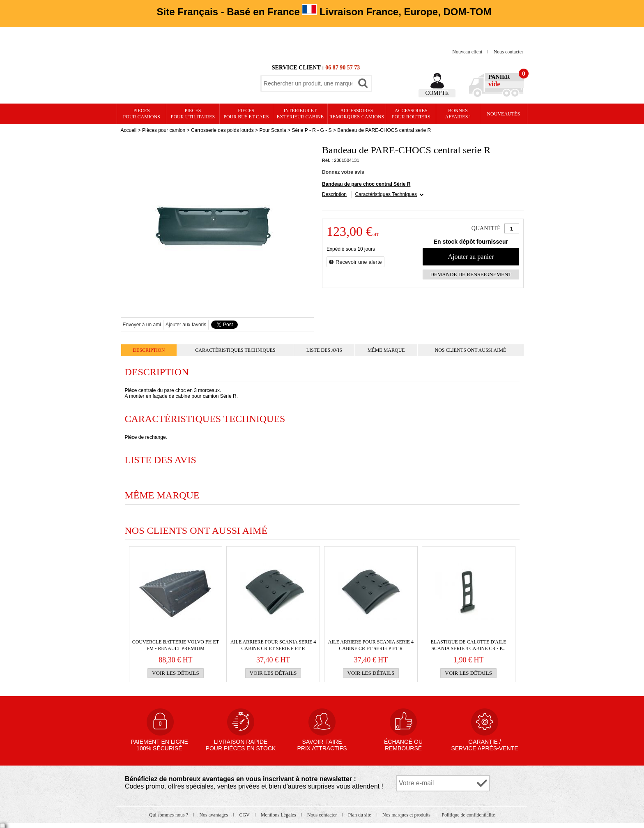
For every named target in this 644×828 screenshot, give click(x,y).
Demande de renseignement (471, 274)
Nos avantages (214, 815)
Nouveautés (503, 114)
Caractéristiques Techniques (386, 194)
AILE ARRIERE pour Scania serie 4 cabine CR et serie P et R (273, 645)
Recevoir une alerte (359, 262)
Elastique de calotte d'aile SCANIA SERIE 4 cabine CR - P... (469, 645)
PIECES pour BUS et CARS (246, 114)
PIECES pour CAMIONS (142, 114)
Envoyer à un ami (142, 325)
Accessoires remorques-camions (357, 114)
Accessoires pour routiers (411, 114)
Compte (437, 93)
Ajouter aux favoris (186, 325)
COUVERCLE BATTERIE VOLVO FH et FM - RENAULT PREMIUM (176, 645)
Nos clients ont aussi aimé (470, 350)
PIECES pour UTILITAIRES (193, 114)
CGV (245, 815)
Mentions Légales (279, 815)
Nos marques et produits (407, 815)
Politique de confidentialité (468, 815)
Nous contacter (508, 52)
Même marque (386, 350)
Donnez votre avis (343, 172)
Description (334, 194)
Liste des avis (324, 350)
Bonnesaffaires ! (458, 114)
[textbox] (308, 83)
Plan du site (360, 815)
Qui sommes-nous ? (169, 815)
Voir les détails (176, 673)
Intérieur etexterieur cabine (300, 114)
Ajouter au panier (471, 257)
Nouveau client (468, 52)
